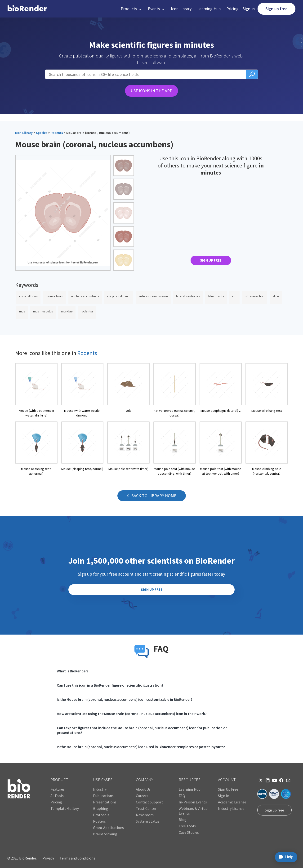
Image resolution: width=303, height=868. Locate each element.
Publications (103, 796)
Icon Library (181, 9)
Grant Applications (108, 828)
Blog (183, 820)
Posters (99, 821)
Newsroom (145, 815)
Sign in (249, 9)
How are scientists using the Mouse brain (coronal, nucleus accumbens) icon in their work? (132, 714)
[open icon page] (36, 390)
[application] (285, 857)
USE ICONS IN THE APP (151, 91)
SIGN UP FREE (211, 260)
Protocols (101, 815)
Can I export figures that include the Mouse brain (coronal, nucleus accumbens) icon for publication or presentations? (142, 730)
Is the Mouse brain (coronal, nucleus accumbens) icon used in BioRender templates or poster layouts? (141, 747)
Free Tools (187, 826)
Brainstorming (105, 834)
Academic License (232, 802)
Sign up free (276, 9)
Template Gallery (65, 808)
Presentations (105, 802)
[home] (27, 9)
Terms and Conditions (77, 858)
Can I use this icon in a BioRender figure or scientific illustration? (110, 685)
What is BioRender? (73, 671)
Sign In (224, 796)
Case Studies (189, 832)
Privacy (48, 858)
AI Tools (57, 796)
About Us (143, 789)
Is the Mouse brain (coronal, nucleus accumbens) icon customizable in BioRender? (125, 699)
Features (58, 789)
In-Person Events (193, 802)
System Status (148, 821)
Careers (142, 796)
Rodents (57, 133)
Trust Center (146, 808)
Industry (100, 789)
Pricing (232, 9)
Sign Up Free (228, 789)
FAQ (182, 796)
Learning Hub (209, 9)
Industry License (231, 808)
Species (42, 133)
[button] (131, 9)
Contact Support (149, 802)
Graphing (101, 808)
